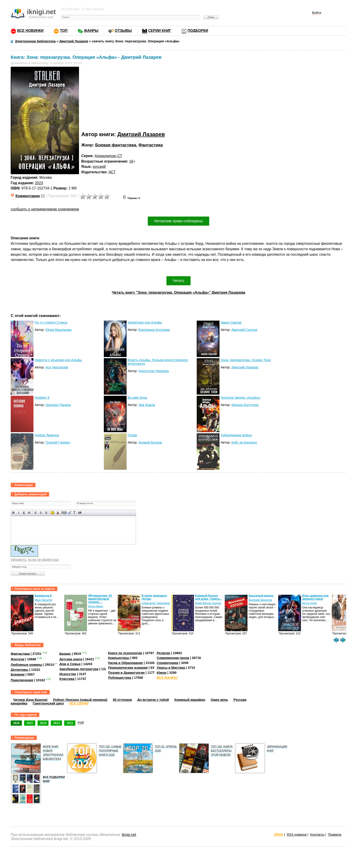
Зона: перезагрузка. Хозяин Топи (246, 360)
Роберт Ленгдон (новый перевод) (80, 700)
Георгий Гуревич (58, 442)
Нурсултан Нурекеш (154, 371)
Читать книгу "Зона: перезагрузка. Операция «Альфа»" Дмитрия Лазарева (178, 292)
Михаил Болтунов (245, 405)
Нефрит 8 (42, 398)
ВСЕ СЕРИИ (79, 703)
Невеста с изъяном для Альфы (58, 360)
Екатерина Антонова (154, 330)
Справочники (167, 663)
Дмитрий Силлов (244, 330)
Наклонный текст (19, 513)
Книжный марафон (190, 700)
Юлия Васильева (58, 330)
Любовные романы (27, 665)
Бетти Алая (309, 603)
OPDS (279, 835)
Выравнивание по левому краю (36, 513)
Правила (335, 835)
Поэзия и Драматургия (126, 673)
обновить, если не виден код (35, 560)
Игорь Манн (96, 606)
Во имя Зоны (138, 398)
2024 (43, 723)
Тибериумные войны (236, 435)
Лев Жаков (147, 405)
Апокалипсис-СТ (108, 156)
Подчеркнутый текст (24, 513)
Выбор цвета (58, 513)
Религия (163, 653)
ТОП (64, 31)
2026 (16, 723)
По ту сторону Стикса (51, 322)
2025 (30, 723)
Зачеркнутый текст (29, 513)
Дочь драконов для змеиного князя (315, 597)
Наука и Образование (126, 663)
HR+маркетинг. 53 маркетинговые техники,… (100, 599)
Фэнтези (18, 659)
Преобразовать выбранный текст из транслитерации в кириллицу (75, 513)
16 (131, 161)
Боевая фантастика (116, 145)
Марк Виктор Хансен (208, 603)
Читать (179, 281)
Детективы (20, 670)
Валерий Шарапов (260, 600)
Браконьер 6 (43, 596)
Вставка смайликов (52, 513)
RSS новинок (297, 835)
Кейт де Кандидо (244, 442)
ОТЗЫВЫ (123, 31)
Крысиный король (261, 596)
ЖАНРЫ (91, 31)
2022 (70, 723)
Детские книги (71, 659)
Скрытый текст (64, 513)
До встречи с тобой (153, 700)
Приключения (22, 680)
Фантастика (151, 145)
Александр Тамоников (156, 603)
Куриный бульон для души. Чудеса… (209, 597)
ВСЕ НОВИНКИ (30, 31)
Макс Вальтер (43, 600)
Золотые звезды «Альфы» (241, 398)
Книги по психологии (125, 653)
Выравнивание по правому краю (46, 513)
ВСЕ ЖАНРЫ (167, 678)
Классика (67, 679)
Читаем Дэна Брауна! (30, 700)
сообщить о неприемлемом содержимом (45, 209)
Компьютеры (119, 658)
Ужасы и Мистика (171, 668)
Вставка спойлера (80, 513)
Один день (219, 700)
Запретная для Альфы (145, 322)
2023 (39, 183)
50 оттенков (122, 700)
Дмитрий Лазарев (141, 134)
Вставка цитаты (69, 513)
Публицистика (120, 678)
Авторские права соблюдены (178, 221)
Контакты (317, 835)
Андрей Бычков (150, 442)
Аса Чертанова (57, 367)
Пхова (132, 435)
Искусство (68, 674)
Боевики (18, 674)
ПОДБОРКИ (198, 31)
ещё (81, 722)
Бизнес (65, 654)
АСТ (112, 172)
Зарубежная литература (79, 669)
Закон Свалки (231, 322)
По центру (41, 513)
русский (99, 167)
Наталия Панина (58, 405)
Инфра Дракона (47, 435)
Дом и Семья (70, 664)
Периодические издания (128, 668)
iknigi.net (129, 835)
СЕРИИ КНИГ (160, 31)
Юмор (162, 673)
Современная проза (173, 658)
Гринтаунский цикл (48, 703)
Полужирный (14, 513)
